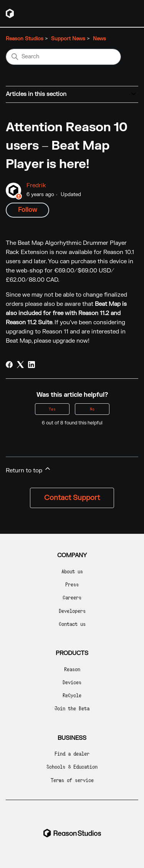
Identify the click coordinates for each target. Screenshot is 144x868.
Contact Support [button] (72, 498)
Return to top (29, 469)
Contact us (72, 624)
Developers (72, 611)
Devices (72, 682)
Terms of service (72, 780)
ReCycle (72, 695)
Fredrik (36, 186)
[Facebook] (9, 365)
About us (72, 571)
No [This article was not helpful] (92, 409)
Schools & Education (72, 767)
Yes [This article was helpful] (52, 409)
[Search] (63, 57)
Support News (68, 39)
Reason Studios (25, 39)
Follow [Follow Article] (27, 210)
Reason (72, 669)
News (99, 39)
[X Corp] (20, 365)
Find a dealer (72, 753)
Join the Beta (72, 708)
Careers (72, 597)
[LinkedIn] (31, 365)
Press (72, 584)
